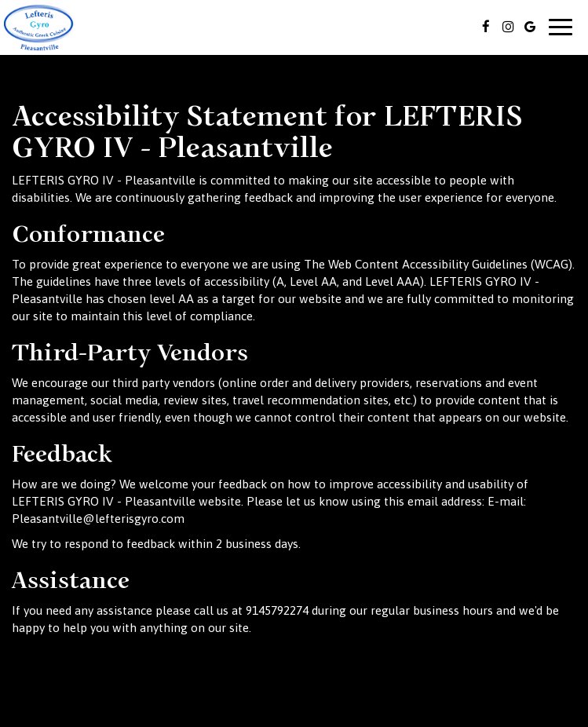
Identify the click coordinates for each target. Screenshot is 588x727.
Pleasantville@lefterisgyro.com (98, 519)
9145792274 (277, 610)
